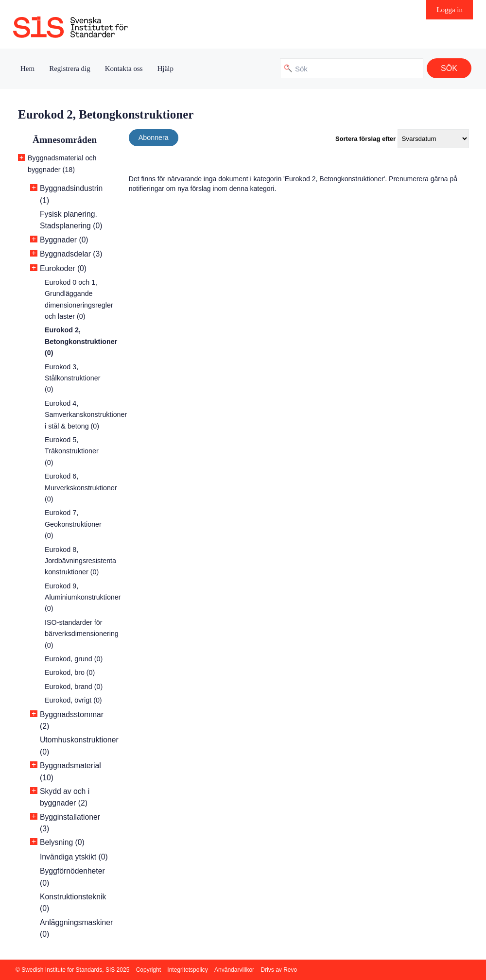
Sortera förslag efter (365, 139)
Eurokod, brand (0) (74, 687)
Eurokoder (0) (63, 268)
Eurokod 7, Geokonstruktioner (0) (73, 524)
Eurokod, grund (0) (74, 659)
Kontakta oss (124, 69)
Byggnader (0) (64, 240)
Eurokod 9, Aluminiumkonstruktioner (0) (83, 597)
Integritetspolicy (187, 970)
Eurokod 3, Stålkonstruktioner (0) (72, 378)
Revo (290, 970)
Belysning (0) (62, 842)
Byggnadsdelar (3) (71, 254)
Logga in (450, 10)
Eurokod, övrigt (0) (73, 700)
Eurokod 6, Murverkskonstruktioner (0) (81, 488)
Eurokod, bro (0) (70, 672)
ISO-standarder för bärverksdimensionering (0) (82, 634)
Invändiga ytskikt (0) (74, 857)
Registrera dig (70, 69)
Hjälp (165, 69)
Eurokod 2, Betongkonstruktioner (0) (81, 341)
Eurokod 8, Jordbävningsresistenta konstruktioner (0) (80, 561)
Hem (27, 69)
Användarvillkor (234, 970)
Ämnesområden (65, 140)
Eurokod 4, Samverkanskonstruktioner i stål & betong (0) (86, 415)
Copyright (148, 970)
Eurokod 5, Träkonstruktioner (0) (72, 451)
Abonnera (154, 138)
